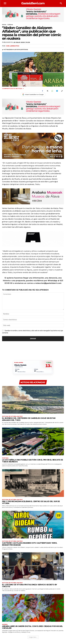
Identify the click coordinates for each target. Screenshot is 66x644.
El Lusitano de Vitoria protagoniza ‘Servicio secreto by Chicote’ (30, 586)
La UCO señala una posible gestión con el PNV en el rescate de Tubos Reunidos (33, 461)
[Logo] (33, 3)
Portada (5, 458)
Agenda (5, 624)
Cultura (10, 25)
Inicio (4, 25)
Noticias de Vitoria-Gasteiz (12, 416)
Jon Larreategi (13, 46)
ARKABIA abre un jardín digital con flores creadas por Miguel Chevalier (32, 627)
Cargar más (33, 637)
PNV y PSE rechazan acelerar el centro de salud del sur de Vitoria (31, 502)
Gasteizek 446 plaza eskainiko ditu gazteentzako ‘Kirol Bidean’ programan (30, 544)
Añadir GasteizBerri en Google (33, 94)
